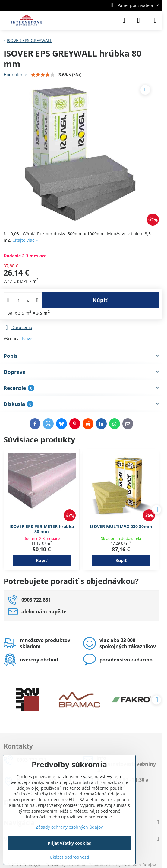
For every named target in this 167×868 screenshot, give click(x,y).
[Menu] (155, 20)
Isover (28, 339)
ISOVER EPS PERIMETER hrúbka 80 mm (42, 529)
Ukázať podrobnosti (69, 857)
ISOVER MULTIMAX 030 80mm (121, 526)
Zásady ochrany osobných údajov (69, 827)
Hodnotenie (15, 75)
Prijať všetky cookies (69, 843)
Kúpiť (100, 300)
